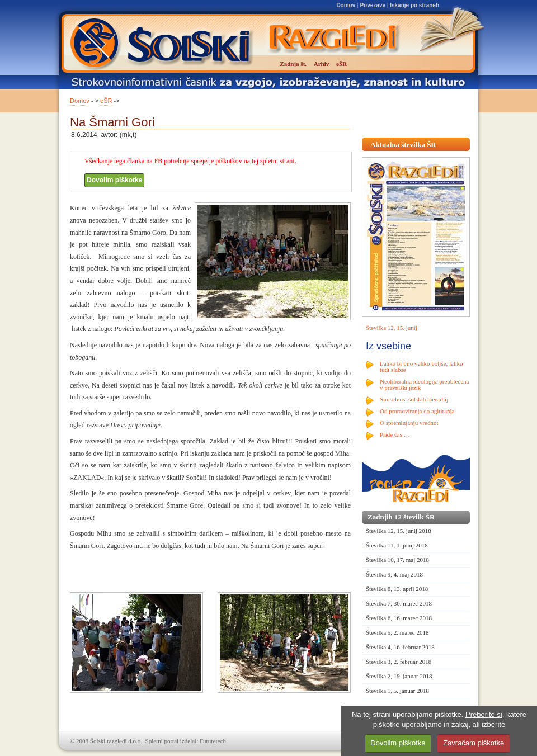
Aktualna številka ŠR (403, 145)
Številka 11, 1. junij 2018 (397, 545)
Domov (346, 5)
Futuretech (213, 741)
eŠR (106, 101)
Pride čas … (395, 434)
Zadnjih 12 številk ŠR (401, 517)
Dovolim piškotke (114, 180)
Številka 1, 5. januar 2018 (397, 691)
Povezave (373, 5)
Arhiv (322, 64)
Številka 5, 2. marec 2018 (397, 632)
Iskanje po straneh (414, 5)
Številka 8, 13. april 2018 (397, 589)
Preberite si (484, 714)
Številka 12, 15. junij (392, 328)
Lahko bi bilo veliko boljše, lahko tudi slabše (421, 367)
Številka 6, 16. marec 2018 (399, 618)
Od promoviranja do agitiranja (417, 411)
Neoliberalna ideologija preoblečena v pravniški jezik (424, 384)
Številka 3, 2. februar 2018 (399, 661)
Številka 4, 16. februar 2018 (400, 647)
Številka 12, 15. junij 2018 (399, 531)
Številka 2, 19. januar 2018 (399, 676)
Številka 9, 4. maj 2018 (394, 574)
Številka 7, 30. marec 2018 (399, 603)
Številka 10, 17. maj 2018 (397, 560)
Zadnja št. (293, 64)
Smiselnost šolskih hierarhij (414, 399)
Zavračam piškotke (474, 743)
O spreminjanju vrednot (409, 423)
